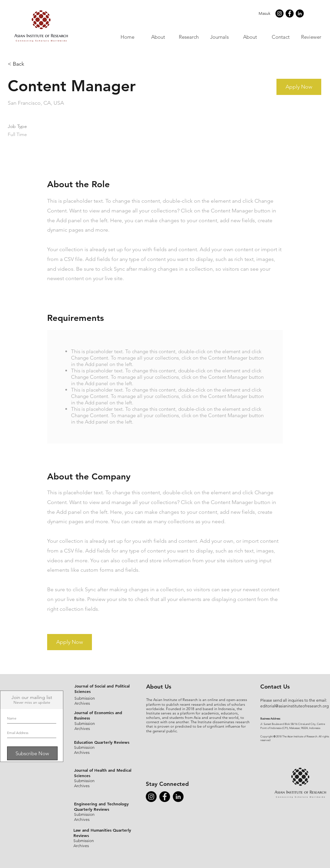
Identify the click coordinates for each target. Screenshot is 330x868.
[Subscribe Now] (32, 753)
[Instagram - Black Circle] (279, 13)
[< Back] (32, 64)
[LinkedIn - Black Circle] (300, 13)
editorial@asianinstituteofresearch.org (294, 706)
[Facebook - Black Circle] (290, 13)
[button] (219, 37)
